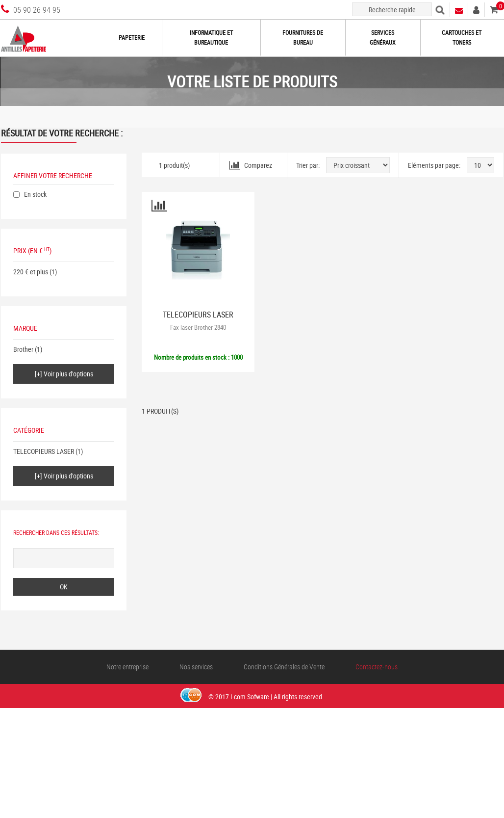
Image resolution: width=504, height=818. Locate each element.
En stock (35, 194)
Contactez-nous (377, 667)
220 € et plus (31, 272)
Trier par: (308, 165)
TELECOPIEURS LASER (44, 451)
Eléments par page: (434, 165)
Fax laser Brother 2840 (198, 327)
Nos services (196, 667)
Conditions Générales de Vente (284, 667)
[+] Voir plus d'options (64, 374)
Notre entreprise (127, 667)
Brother (23, 349)
